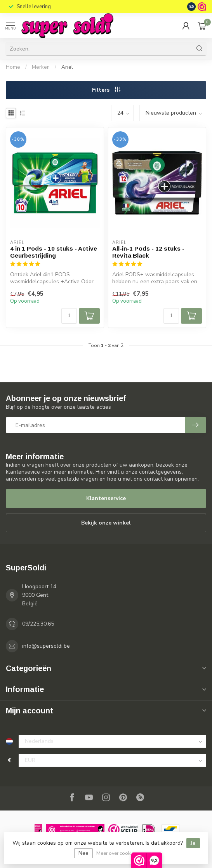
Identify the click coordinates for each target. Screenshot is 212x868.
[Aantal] (69, 316)
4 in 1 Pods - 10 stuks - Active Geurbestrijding (54, 252)
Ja (193, 843)
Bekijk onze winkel (106, 523)
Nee (83, 853)
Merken (41, 67)
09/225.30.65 (38, 624)
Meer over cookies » (118, 853)
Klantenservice (106, 498)
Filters (106, 90)
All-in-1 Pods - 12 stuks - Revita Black (148, 252)
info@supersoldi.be (46, 646)
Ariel (67, 67)
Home (13, 67)
